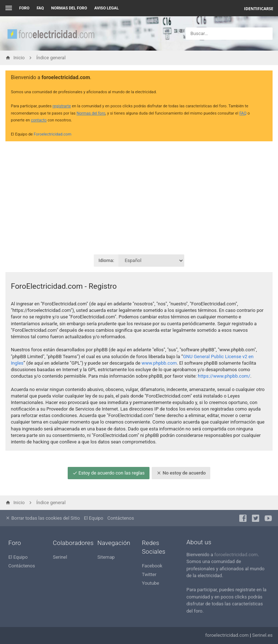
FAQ (40, 8)
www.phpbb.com (159, 363)
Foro (24, 8)
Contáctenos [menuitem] (121, 518)
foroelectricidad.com (236, 555)
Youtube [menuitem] (151, 583)
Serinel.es (262, 635)
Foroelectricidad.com (52, 134)
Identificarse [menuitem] (259, 8)
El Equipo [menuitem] (94, 518)
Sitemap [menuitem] (106, 557)
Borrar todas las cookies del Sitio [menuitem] (43, 518)
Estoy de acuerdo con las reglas (109, 473)
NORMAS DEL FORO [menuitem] (69, 8)
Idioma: (106, 260)
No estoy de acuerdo (181, 473)
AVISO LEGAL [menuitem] (107, 8)
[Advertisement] (139, 197)
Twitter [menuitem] (149, 574)
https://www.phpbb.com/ (224, 376)
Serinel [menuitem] (60, 557)
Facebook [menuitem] (152, 566)
